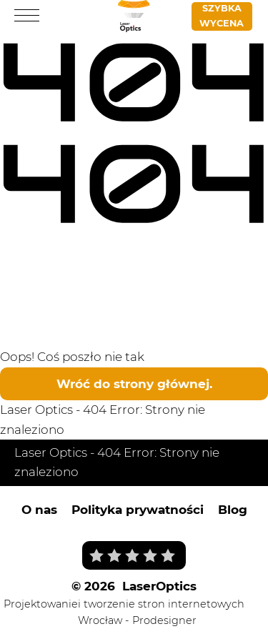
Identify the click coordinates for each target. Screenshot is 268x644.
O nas (39, 510)
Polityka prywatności (138, 510)
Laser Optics (36, 410)
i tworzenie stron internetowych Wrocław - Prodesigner (161, 612)
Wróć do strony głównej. (134, 384)
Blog (233, 510)
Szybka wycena (222, 15)
